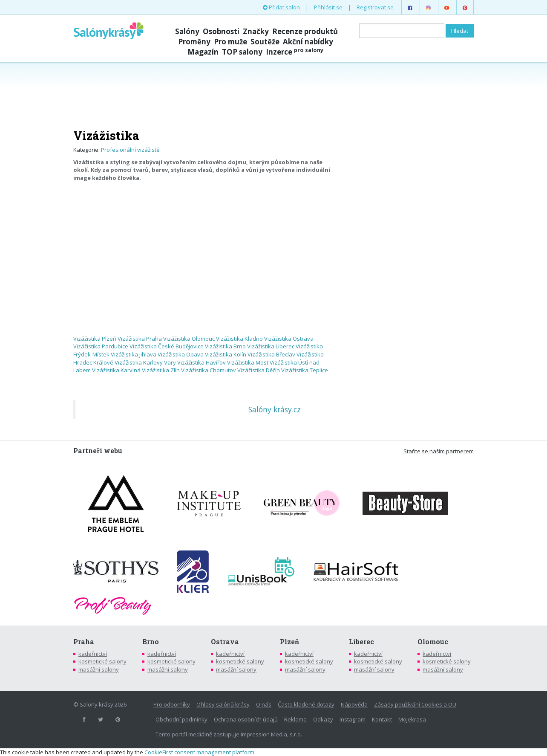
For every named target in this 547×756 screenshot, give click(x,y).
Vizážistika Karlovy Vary (145, 362)
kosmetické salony (102, 661)
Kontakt (382, 719)
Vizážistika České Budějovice (167, 346)
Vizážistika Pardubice (101, 346)
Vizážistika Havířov (202, 362)
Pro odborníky (172, 704)
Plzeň (289, 642)
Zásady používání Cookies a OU (415, 704)
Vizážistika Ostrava (289, 339)
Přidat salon (281, 7)
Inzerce (295, 52)
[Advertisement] (273, 95)
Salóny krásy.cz (275, 409)
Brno (151, 642)
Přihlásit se (328, 7)
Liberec (361, 642)
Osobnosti (221, 31)
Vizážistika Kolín (226, 354)
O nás (264, 704)
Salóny (187, 31)
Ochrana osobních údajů (246, 719)
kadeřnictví (93, 654)
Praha (84, 642)
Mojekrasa (412, 719)
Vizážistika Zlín (161, 370)
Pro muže (230, 42)
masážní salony (99, 669)
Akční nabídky (308, 42)
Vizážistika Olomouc (189, 339)
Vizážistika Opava (181, 354)
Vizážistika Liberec (271, 346)
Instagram (353, 719)
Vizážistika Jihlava (134, 354)
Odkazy (323, 719)
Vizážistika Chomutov (209, 370)
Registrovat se (375, 7)
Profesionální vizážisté (130, 150)
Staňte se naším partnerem (439, 451)
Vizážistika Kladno (239, 339)
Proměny (194, 42)
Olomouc (433, 642)
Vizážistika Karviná (116, 370)
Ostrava (225, 642)
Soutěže (265, 42)
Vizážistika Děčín (259, 370)
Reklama (295, 719)
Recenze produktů (305, 31)
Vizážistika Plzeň (95, 339)
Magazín (203, 52)
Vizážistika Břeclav (271, 354)
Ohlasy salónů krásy (223, 704)
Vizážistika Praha (140, 339)
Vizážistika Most (248, 362)
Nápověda (354, 704)
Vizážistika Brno (225, 346)
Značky (256, 31)
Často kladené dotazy (306, 704)
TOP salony (242, 52)
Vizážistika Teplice (305, 370)
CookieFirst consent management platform (199, 752)
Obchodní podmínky (181, 719)
